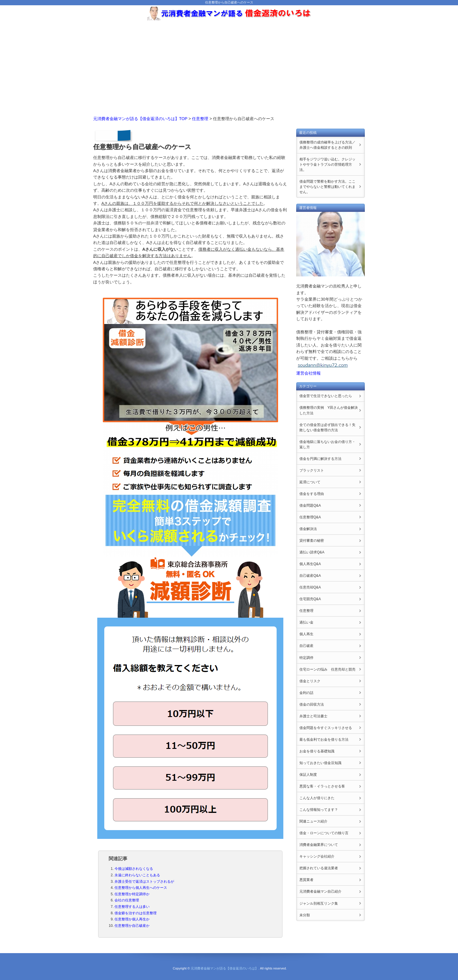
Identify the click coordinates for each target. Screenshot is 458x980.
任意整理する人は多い (132, 907)
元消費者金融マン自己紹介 (320, 891)
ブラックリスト (312, 470)
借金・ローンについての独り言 (324, 833)
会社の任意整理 (127, 900)
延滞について (310, 482)
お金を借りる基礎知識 (317, 751)
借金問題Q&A (310, 505)
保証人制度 (308, 775)
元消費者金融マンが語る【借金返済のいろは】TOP (140, 119)
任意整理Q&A (310, 517)
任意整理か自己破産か (132, 926)
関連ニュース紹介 (313, 821)
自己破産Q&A (310, 576)
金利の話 (306, 693)
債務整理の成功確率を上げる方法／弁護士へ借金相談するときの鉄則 (327, 145)
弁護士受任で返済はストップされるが (144, 882)
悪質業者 (306, 880)
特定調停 (306, 658)
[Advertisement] (229, 66)
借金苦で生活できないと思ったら (326, 396)
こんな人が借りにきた (317, 798)
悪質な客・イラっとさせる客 (322, 786)
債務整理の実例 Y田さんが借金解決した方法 (329, 410)
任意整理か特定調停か (132, 894)
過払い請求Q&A (312, 552)
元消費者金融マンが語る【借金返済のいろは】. (225, 968)
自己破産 (306, 646)
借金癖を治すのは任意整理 (136, 913)
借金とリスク (310, 681)
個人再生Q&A (310, 564)
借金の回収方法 (312, 704)
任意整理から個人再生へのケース (141, 888)
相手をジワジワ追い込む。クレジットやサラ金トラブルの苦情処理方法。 (327, 165)
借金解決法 (308, 529)
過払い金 (306, 622)
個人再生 (306, 634)
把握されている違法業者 (319, 868)
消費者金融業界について (319, 845)
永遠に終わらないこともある (137, 875)
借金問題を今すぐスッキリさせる (326, 728)
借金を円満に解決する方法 (320, 459)
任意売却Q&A (310, 587)
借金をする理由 (312, 494)
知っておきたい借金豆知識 (320, 763)
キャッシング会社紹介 (317, 856)
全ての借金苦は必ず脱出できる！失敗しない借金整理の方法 (327, 427)
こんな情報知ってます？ (319, 810)
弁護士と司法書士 (313, 716)
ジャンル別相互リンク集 (319, 903)
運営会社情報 (308, 373)
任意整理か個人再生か (132, 919)
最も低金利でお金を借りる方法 (324, 740)
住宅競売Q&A (310, 599)
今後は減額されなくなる (134, 869)
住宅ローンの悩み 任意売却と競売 (327, 669)
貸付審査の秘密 (312, 541)
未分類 (305, 915)
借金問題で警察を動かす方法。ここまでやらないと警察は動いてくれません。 (327, 187)
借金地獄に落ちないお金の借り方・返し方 (327, 444)
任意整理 (200, 119)
